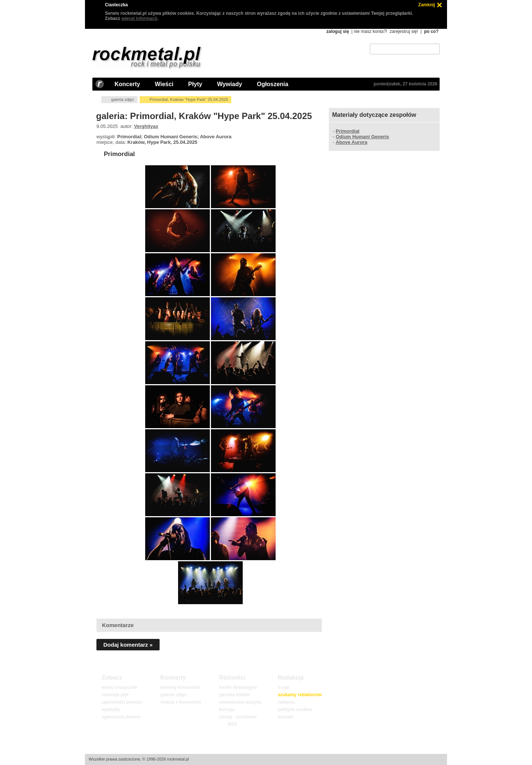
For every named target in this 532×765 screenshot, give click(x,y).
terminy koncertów (180, 687)
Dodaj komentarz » (128, 645)
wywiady (111, 710)
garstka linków (234, 695)
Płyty (195, 84)
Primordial (119, 154)
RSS (232, 724)
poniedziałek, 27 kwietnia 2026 (405, 84)
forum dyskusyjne (238, 687)
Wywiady (229, 84)
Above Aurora (352, 142)
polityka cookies (295, 710)
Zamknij (427, 5)
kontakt (286, 717)
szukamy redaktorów (300, 695)
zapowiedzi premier (122, 702)
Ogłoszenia (272, 84)
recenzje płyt (115, 695)
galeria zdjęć (123, 99)
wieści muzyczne (120, 687)
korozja (227, 710)
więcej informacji (139, 18)
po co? (431, 31)
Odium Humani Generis (362, 137)
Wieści (164, 84)
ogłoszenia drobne (121, 717)
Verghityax (146, 126)
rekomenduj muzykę (240, 702)
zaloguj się (337, 31)
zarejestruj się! (404, 31)
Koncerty (127, 84)
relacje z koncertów (181, 702)
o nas (284, 687)
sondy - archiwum (238, 717)
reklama (286, 702)
